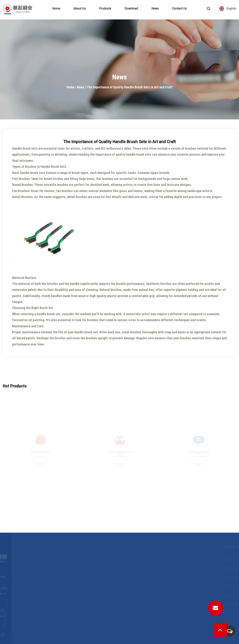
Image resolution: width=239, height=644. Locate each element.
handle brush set (48, 314)
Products (105, 9)
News (155, 9)
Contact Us (179, 9)
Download (131, 9)
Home (56, 9)
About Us (80, 9)
